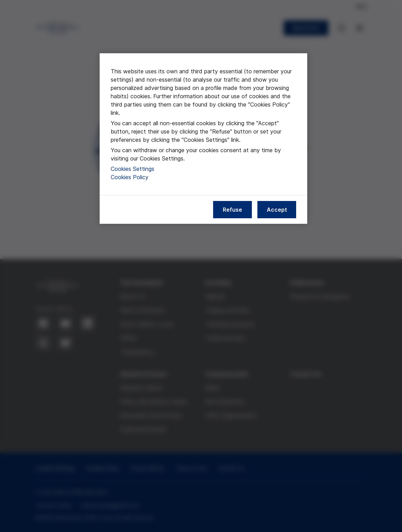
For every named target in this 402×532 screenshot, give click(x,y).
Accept (277, 210)
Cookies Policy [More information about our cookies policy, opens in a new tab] (130, 177)
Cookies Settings (133, 169)
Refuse (232, 210)
